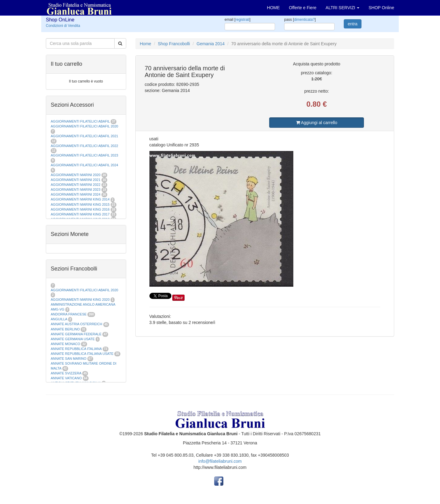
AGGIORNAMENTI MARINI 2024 (76, 194)
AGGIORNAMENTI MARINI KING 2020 (80, 300)
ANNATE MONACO (65, 344)
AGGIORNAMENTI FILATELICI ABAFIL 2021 (84, 136)
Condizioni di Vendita (63, 26)
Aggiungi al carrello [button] (317, 123)
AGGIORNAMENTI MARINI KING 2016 (80, 209)
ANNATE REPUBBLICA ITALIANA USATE (82, 354)
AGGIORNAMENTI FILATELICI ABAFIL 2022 (84, 146)
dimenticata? (304, 20)
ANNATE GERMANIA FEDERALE (76, 334)
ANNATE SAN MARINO (69, 359)
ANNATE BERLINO (65, 329)
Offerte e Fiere (303, 8)
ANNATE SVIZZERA (66, 373)
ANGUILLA (59, 319)
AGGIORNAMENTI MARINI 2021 (76, 180)
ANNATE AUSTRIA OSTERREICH (77, 324)
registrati (242, 20)
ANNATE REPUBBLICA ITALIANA (76, 349)
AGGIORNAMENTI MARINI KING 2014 (80, 199)
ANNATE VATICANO (66, 378)
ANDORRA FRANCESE (69, 314)
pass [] (300, 20)
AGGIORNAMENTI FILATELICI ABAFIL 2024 (84, 165)
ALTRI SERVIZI (343, 8)
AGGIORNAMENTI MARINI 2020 (76, 175)
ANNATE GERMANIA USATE (73, 339)
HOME (273, 8)
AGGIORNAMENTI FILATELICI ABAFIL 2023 (84, 155)
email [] (238, 20)
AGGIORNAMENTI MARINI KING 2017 (80, 214)
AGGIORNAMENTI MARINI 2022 (76, 185)
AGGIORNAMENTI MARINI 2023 (76, 189)
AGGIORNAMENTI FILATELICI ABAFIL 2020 (84, 126)
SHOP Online (381, 8)
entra (353, 24)
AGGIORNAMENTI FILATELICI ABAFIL (81, 121)
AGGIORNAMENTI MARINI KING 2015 (81, 204)
